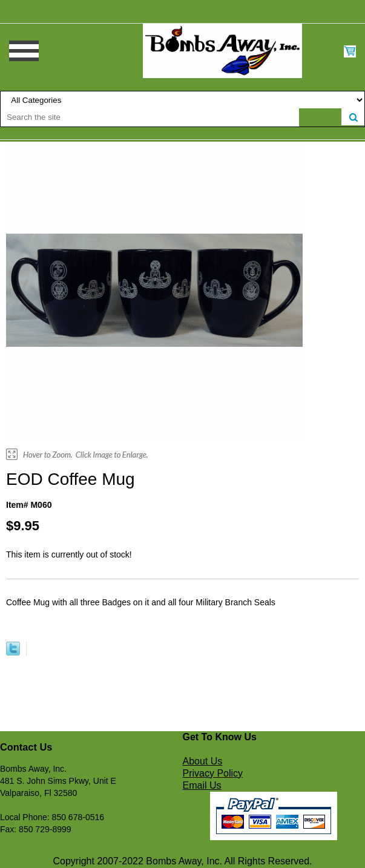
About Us (203, 761)
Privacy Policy (213, 773)
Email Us (202, 785)
